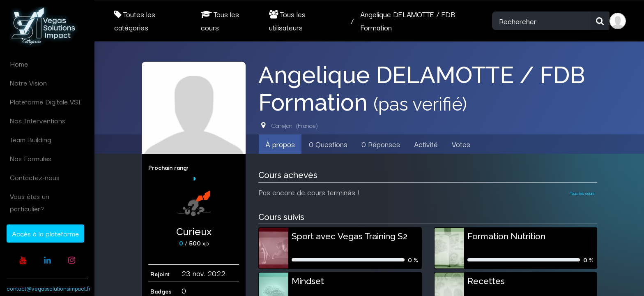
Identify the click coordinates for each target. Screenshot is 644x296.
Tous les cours (220, 21)
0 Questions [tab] (328, 144)
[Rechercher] (600, 21)
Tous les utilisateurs (287, 21)
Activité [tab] (426, 144)
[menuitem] (47, 64)
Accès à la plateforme (45, 233)
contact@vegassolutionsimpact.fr (49, 288)
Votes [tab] (461, 144)
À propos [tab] (280, 144)
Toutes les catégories (135, 21)
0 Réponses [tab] (381, 144)
